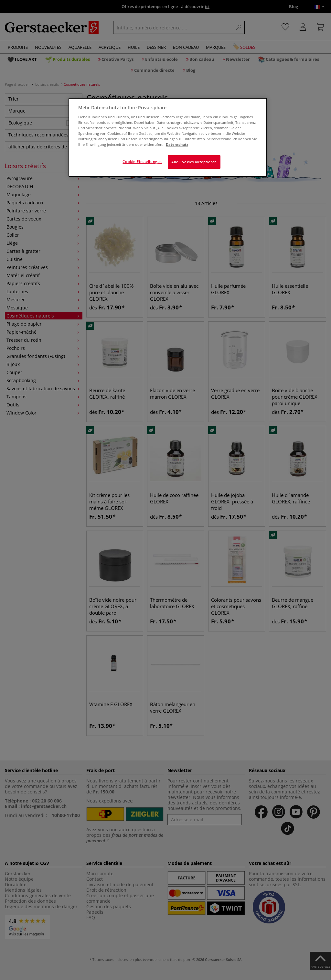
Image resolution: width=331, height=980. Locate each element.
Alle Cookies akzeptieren (194, 162)
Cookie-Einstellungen (142, 162)
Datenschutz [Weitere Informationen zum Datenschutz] (177, 144)
